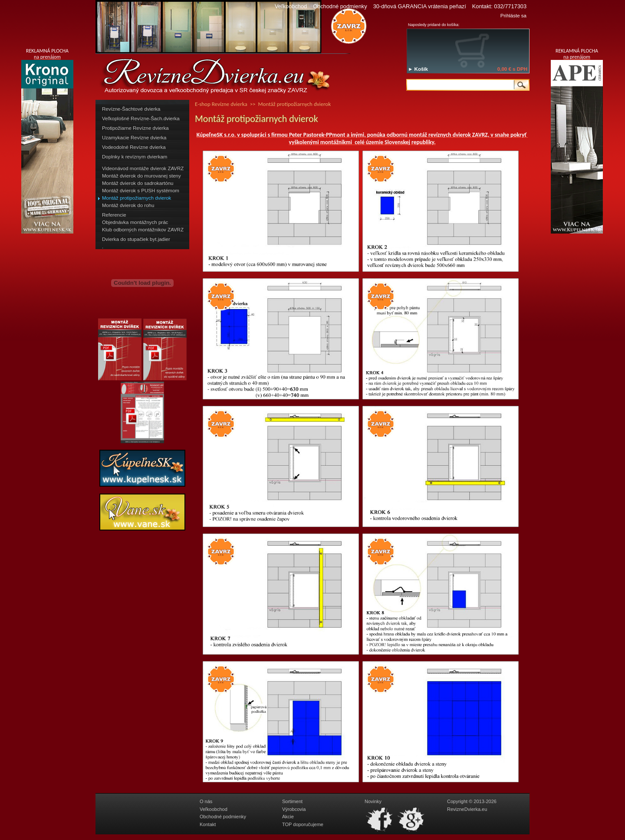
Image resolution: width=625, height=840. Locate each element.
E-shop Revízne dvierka (221, 104)
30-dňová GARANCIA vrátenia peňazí (420, 6)
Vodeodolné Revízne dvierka (134, 147)
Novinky (373, 801)
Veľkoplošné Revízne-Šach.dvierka (141, 119)
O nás (206, 801)
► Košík (418, 69)
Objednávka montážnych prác (135, 222)
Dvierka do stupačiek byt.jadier (136, 239)
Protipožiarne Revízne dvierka (135, 128)
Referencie (114, 215)
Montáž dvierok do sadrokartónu (138, 183)
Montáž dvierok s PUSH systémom (141, 191)
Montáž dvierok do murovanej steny (141, 176)
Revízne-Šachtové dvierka (131, 109)
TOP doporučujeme (303, 824)
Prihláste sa (513, 16)
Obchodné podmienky (340, 6)
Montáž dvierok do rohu (128, 205)
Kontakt (208, 824)
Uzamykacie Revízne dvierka (134, 138)
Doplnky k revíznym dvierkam (135, 157)
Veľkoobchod (291, 6)
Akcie (288, 817)
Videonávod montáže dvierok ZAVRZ (143, 168)
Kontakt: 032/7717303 (499, 6)
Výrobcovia (294, 809)
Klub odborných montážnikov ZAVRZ (143, 230)
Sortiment (292, 801)
